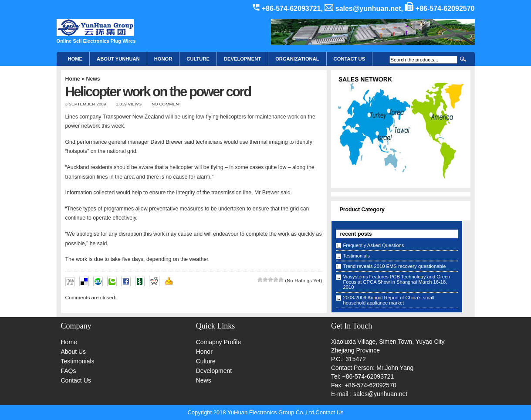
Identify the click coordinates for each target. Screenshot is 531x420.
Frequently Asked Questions (374, 245)
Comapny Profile (219, 342)
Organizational (297, 59)
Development (242, 59)
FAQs (69, 371)
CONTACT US (350, 59)
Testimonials (357, 256)
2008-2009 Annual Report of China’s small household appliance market (389, 300)
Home (75, 59)
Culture (198, 59)
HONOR (163, 59)
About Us (74, 352)
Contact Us (76, 380)
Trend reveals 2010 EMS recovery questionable (395, 266)
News (93, 79)
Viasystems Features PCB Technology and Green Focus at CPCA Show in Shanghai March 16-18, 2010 (397, 282)
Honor (204, 352)
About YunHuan (118, 59)
